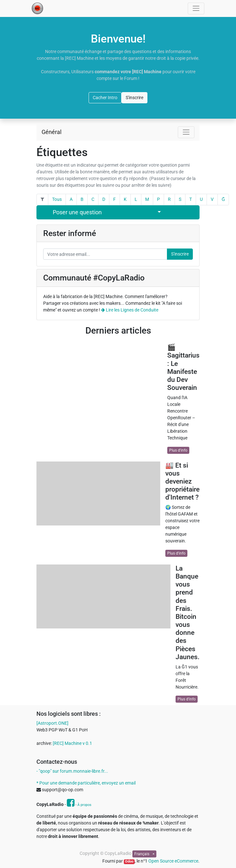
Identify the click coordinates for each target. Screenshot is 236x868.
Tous (57, 199)
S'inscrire (134, 98)
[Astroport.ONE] (52, 723)
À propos (84, 805)
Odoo (129, 861)
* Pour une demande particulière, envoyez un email (86, 783)
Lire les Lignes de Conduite (130, 310)
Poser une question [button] (77, 212)
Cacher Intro (105, 98)
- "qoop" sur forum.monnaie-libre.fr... (72, 771)
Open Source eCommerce (173, 861)
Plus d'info (178, 450)
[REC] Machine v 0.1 (72, 743)
